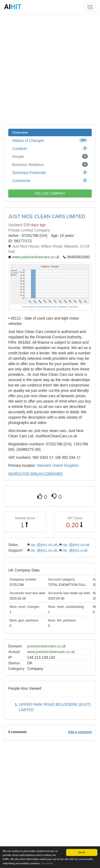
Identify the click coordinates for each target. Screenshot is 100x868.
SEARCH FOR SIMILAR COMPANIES (35, 474)
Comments (50, 180)
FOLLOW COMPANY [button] (50, 194)
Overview (20, 132)
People (50, 156)
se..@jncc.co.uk (44, 550)
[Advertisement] (50, 69)
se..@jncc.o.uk (75, 550)
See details (47, 863)
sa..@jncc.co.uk (44, 545)
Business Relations (50, 164)
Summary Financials (50, 172)
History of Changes (50, 140)
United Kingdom (65, 465)
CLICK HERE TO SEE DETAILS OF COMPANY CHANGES (50, 307)
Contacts (50, 148)
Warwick (44, 465)
